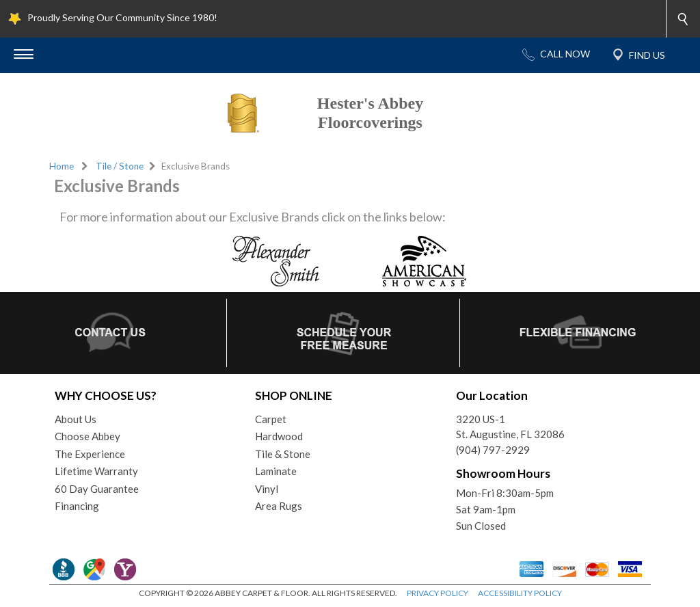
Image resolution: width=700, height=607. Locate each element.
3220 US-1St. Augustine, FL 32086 (510, 427)
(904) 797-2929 (493, 450)
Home (62, 166)
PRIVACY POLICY (437, 593)
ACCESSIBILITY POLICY (520, 593)
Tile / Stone (120, 166)
